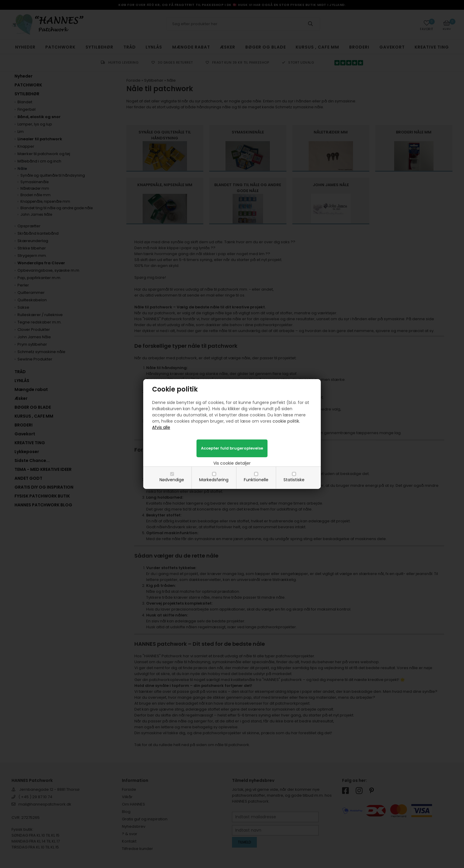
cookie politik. (286, 421)
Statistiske (294, 480)
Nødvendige (172, 480)
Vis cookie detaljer (232, 463)
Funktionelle (256, 480)
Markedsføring (214, 480)
